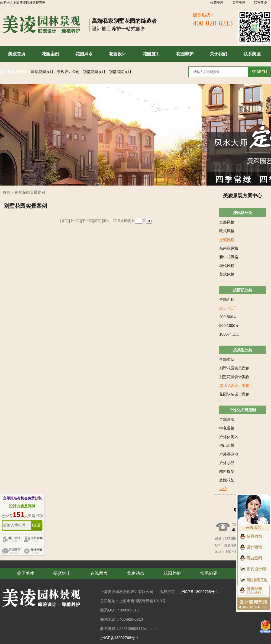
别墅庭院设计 (120, 72)
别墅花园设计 (94, 72)
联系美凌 (260, 3)
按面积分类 (243, 290)
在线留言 (99, 573)
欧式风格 (227, 231)
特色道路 (227, 428)
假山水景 (227, 445)
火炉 (223, 489)
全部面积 (227, 299)
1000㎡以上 (229, 334)
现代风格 (227, 266)
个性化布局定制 (243, 410)
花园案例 (50, 54)
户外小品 (227, 463)
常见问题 (209, 573)
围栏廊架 (227, 471)
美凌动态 (135, 573)
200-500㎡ (228, 317)
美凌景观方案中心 (243, 196)
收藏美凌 (217, 3)
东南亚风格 (229, 248)
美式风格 (227, 274)
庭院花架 (227, 480)
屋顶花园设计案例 (234, 385)
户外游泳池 (229, 454)
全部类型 (227, 359)
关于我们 (218, 54)
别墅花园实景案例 (30, 192)
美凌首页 (17, 54)
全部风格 (227, 222)
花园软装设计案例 (234, 394)
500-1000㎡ (229, 326)
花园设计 (118, 54)
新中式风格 (229, 257)
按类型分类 (243, 350)
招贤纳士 (62, 573)
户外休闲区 (229, 437)
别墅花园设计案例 (234, 377)
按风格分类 (243, 213)
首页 (7, 192)
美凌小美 (230, 545)
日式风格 (227, 240)
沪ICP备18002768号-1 (199, 592)
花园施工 (151, 54)
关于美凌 (239, 3)
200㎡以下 (228, 308)
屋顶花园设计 (42, 72)
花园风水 (84, 54)
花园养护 (185, 54)
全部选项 (227, 419)
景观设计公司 (68, 72)
